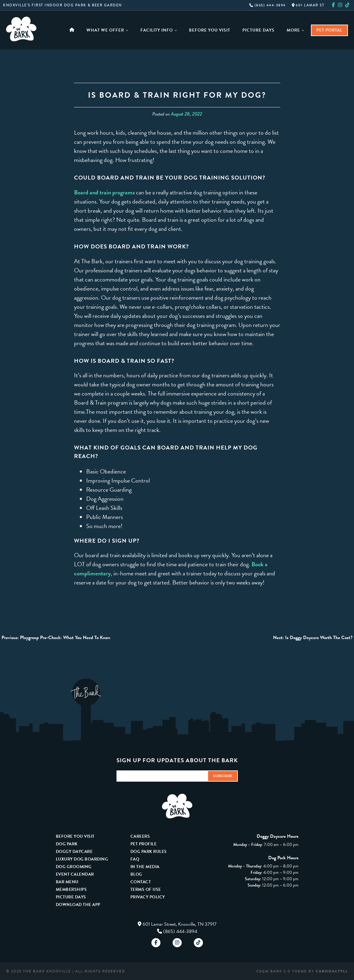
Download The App (78, 905)
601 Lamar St (308, 5)
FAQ (135, 859)
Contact (141, 882)
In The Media (145, 867)
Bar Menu (67, 882)
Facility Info (159, 30)
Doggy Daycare (74, 852)
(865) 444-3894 (268, 5)
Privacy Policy (148, 897)
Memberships (71, 889)
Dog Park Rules (149, 852)
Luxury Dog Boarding (82, 859)
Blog (136, 874)
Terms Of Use (146, 889)
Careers (140, 836)
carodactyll (332, 971)
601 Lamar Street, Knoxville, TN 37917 (180, 924)
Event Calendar (75, 874)
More (295, 30)
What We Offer (107, 30)
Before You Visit (210, 30)
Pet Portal (329, 30)
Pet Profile (144, 844)
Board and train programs (104, 192)
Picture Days (258, 30)
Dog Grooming (74, 867)
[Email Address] (162, 776)
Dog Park (67, 844)
